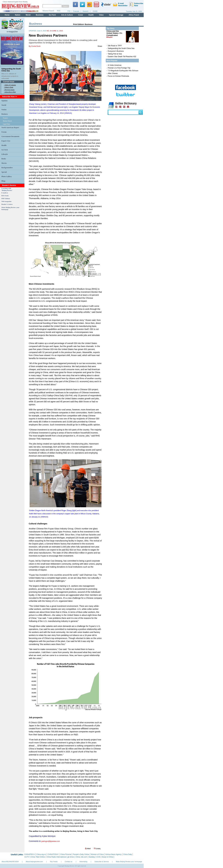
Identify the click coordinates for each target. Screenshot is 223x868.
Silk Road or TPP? (115, 46)
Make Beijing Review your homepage (129, 862)
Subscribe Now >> (10, 97)
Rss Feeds (54, 862)
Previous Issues (10, 90)
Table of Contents (10, 85)
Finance (5, 118)
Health (4, 145)
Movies (4, 163)
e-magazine (12, 32)
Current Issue (9, 82)
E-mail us (5, 193)
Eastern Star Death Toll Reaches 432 (122, 57)
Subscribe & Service (102, 862)
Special (4, 172)
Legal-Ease (6, 124)
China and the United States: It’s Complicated (114, 34)
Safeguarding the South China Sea (121, 48)
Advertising (83, 862)
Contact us (69, 862)
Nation (4, 110)
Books (4, 159)
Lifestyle (5, 154)
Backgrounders (7, 168)
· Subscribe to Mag (10, 92)
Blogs (3, 181)
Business (5, 114)
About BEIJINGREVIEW (10, 862)
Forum (4, 132)
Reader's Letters (7, 204)
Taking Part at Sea (115, 54)
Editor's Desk (9, 87)
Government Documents (10, 136)
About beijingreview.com (34, 862)
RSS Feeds (5, 196)
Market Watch (7, 121)
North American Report (10, 128)
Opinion (4, 101)
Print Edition (78, 24)
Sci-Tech (5, 150)
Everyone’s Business (116, 51)
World (4, 105)
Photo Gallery (7, 177)
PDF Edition (6, 198)
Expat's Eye (6, 141)
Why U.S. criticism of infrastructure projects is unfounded (10, 76)
